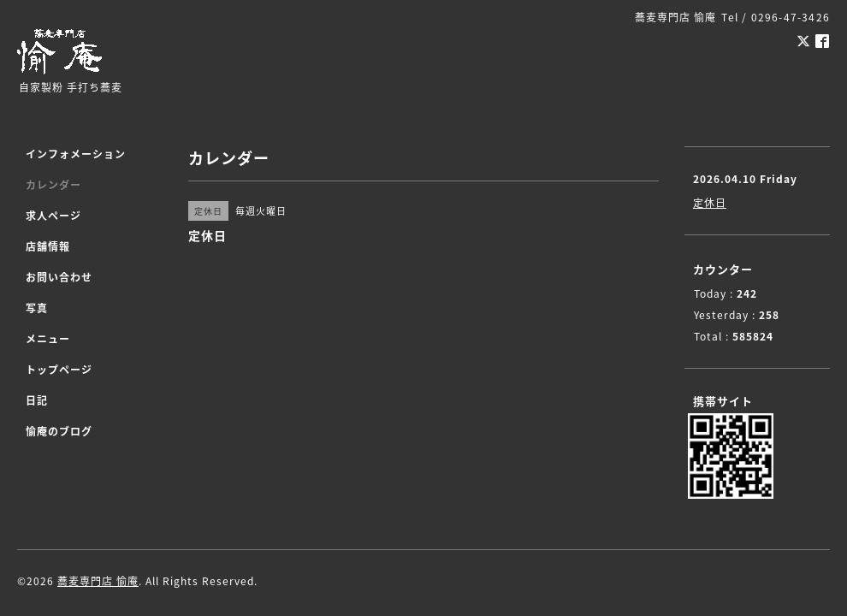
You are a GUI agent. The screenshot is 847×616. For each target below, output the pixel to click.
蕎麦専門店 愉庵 (98, 581)
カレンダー (53, 185)
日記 (37, 400)
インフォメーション (76, 154)
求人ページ (53, 216)
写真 (37, 308)
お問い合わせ (59, 277)
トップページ (59, 370)
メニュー (48, 339)
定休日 (710, 203)
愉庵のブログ (59, 431)
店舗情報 (48, 246)
